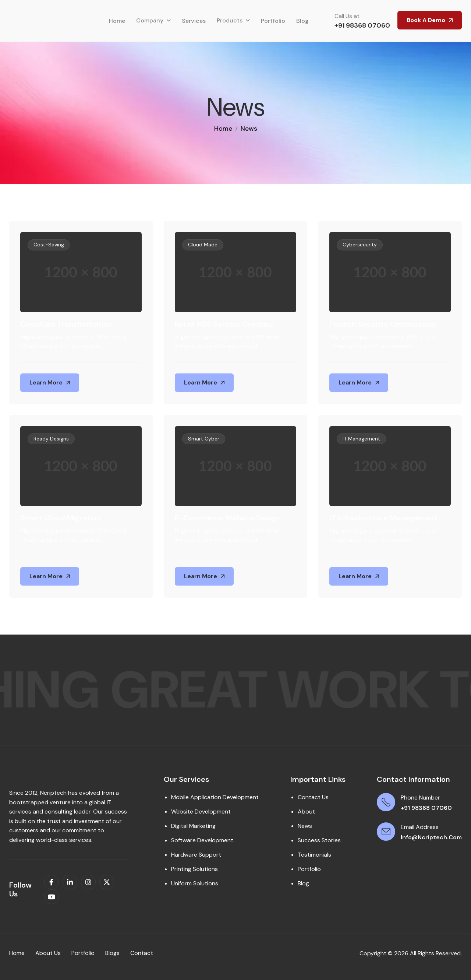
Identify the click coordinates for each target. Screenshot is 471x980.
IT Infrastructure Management (383, 518)
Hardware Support (196, 855)
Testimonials (314, 855)
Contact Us (313, 797)
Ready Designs (51, 439)
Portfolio (273, 21)
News (305, 826)
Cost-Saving (49, 245)
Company (150, 20)
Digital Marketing (193, 826)
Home (117, 21)
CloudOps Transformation (66, 324)
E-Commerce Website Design (227, 518)
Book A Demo (426, 20)
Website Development (201, 812)
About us (48, 953)
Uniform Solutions (195, 883)
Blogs (112, 953)
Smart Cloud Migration (61, 518)
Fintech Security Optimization (383, 324)
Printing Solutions (194, 869)
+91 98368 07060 (362, 25)
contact (142, 953)
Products (230, 20)
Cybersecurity (360, 245)
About (306, 812)
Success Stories (319, 840)
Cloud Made (203, 245)
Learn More (46, 382)
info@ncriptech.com (431, 837)
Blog (302, 21)
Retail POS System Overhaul (224, 324)
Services (194, 21)
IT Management (361, 439)
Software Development (202, 840)
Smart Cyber (204, 439)
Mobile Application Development (215, 797)
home (223, 129)
